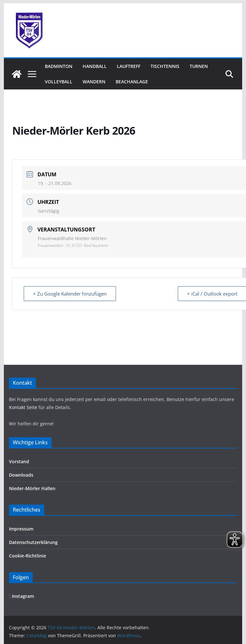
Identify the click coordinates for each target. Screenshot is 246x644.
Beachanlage (132, 82)
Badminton (59, 66)
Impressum (21, 529)
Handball (95, 66)
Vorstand (19, 461)
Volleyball (59, 82)
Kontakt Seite (24, 407)
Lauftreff (129, 66)
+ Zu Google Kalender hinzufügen (70, 294)
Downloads (21, 475)
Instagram (22, 596)
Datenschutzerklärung (33, 542)
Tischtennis (165, 66)
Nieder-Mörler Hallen (32, 488)
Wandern (94, 82)
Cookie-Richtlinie (28, 556)
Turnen (199, 66)
